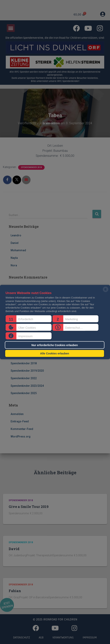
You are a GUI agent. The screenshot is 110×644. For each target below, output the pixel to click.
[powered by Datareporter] (106, 292)
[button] (29, 319)
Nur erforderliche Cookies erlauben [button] (55, 345)
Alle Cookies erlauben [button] (55, 353)
